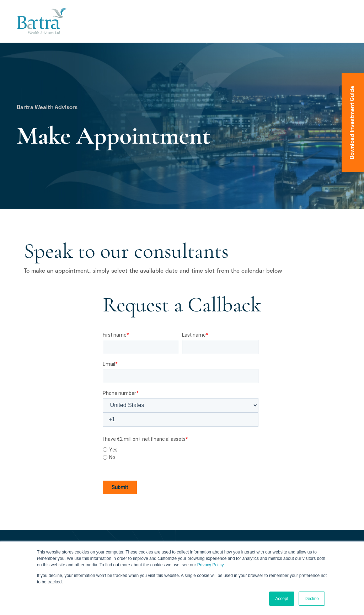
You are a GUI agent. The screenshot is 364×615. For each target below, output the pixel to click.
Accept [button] (282, 599)
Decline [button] (312, 599)
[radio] (180, 450)
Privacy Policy (210, 565)
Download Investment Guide (353, 122)
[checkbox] (180, 453)
